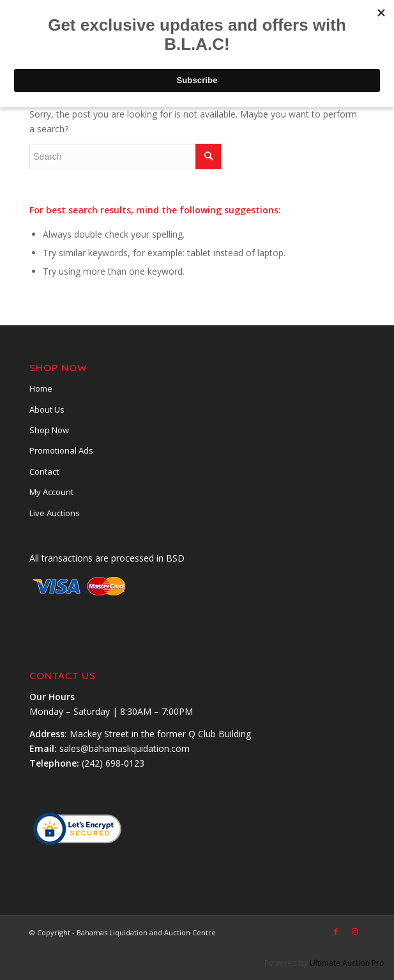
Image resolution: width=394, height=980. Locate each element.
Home (41, 388)
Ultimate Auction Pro (347, 963)
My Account (51, 492)
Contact (44, 471)
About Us (47, 410)
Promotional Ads (61, 450)
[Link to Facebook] (336, 931)
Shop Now (49, 430)
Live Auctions (55, 513)
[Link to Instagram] (355, 931)
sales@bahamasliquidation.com (125, 748)
